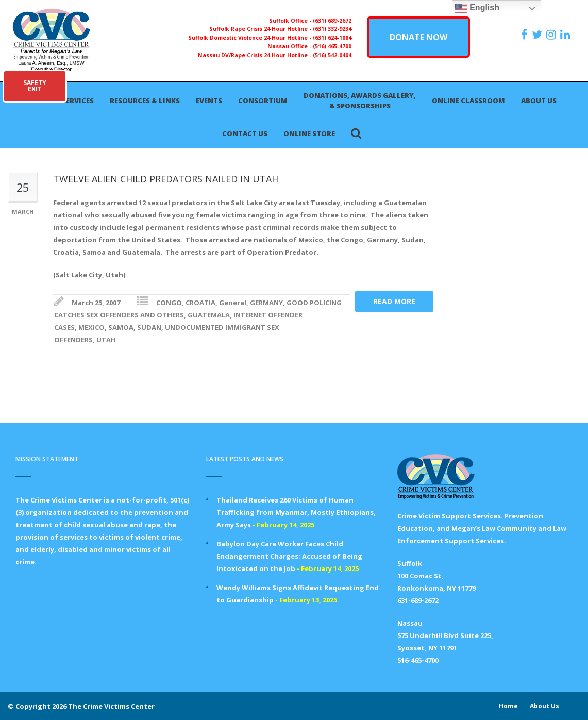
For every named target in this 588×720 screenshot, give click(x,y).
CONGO (169, 303)
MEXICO (91, 327)
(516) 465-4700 (332, 46)
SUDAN (149, 327)
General (233, 303)
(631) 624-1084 (332, 38)
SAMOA (121, 327)
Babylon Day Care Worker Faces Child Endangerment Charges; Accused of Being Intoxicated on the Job (289, 556)
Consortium (263, 101)
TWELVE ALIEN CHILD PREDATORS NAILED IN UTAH (166, 179)
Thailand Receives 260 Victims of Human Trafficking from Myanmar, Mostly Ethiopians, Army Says (296, 512)
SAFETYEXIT (35, 86)
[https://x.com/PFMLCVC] (538, 35)
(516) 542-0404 (332, 55)
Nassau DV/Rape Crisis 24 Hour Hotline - (255, 55)
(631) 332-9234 (332, 29)
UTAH (106, 340)
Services (78, 101)
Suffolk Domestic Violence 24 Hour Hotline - (250, 38)
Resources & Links (145, 101)
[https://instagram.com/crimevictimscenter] (552, 35)
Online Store (309, 133)
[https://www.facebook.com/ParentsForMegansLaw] (526, 35)
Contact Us (245, 133)
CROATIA (200, 303)
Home (508, 706)
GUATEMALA (209, 315)
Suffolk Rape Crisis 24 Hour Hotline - (261, 29)
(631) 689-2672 (332, 21)
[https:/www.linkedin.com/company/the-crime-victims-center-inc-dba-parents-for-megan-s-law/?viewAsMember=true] (566, 35)
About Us (539, 101)
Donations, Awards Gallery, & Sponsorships (360, 101)
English (477, 8)
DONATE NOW (418, 37)
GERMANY (266, 303)
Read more (394, 301)
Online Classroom (468, 101)
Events (209, 101)
